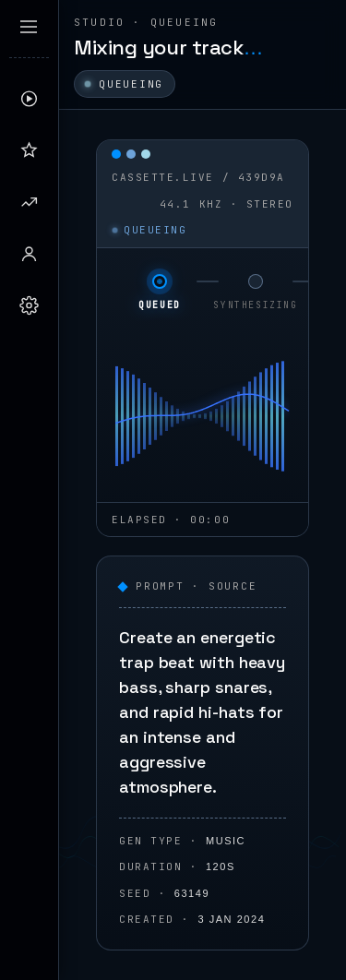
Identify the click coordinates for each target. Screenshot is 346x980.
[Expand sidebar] (29, 27)
